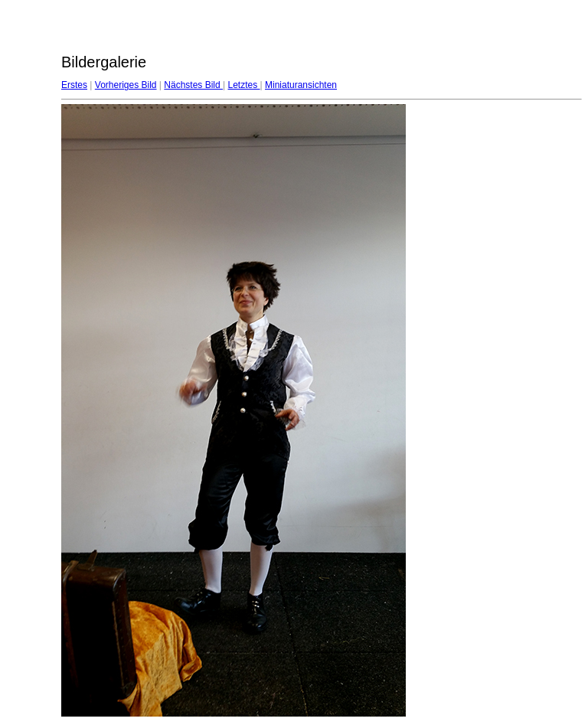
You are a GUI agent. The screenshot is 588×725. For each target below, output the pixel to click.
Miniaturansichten (301, 85)
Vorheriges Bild (126, 85)
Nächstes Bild (193, 85)
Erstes (74, 85)
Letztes (243, 85)
